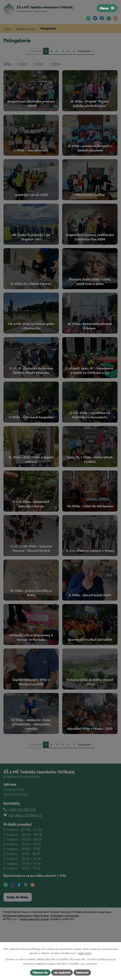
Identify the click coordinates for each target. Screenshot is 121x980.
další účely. (85, 953)
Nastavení (83, 972)
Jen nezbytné (62, 972)
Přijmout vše (40, 972)
